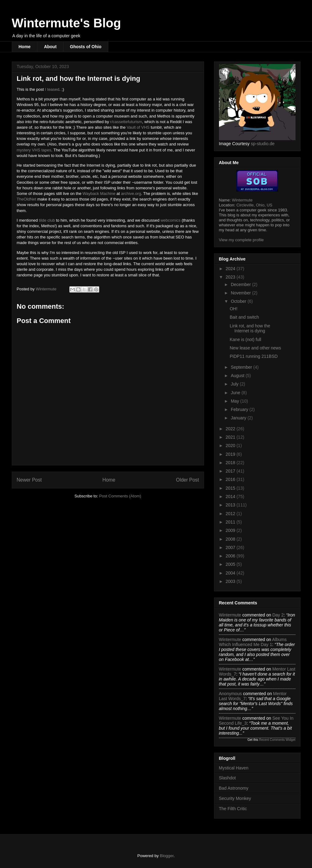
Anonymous (231, 694)
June (236, 393)
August (238, 376)
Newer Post (29, 480)
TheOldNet (27, 199)
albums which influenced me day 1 (253, 642)
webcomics (170, 220)
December (241, 284)
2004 (231, 573)
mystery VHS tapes (34, 150)
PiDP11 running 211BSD (254, 356)
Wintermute (242, 200)
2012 (231, 514)
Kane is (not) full (245, 339)
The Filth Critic (233, 809)
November (241, 293)
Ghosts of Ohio (86, 47)
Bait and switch (244, 317)
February (240, 409)
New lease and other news (255, 348)
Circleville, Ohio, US (254, 205)
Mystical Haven (234, 768)
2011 (231, 522)
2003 (231, 581)
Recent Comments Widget (277, 740)
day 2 (278, 615)
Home (25, 47)
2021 (231, 437)
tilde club (47, 220)
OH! (233, 309)
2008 (231, 539)
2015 (231, 488)
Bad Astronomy (234, 788)
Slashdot (227, 778)
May (235, 401)
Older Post (188, 480)
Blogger (167, 856)
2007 (231, 547)
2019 (231, 454)
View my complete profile (241, 240)
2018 (231, 463)
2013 (231, 505)
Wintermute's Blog (66, 23)
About (50, 47)
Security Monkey (235, 798)
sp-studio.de (263, 144)
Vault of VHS (138, 127)
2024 (231, 269)
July (235, 384)
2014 (231, 496)
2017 (231, 471)
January (239, 418)
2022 (231, 429)
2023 (231, 277)
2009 (231, 530)
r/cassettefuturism (126, 122)
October (239, 301)
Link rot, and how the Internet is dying (250, 328)
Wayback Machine (99, 194)
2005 (231, 564)
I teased (52, 89)
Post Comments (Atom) (120, 496)
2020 (231, 446)
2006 (231, 556)
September (242, 367)
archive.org (131, 194)
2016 (231, 479)
